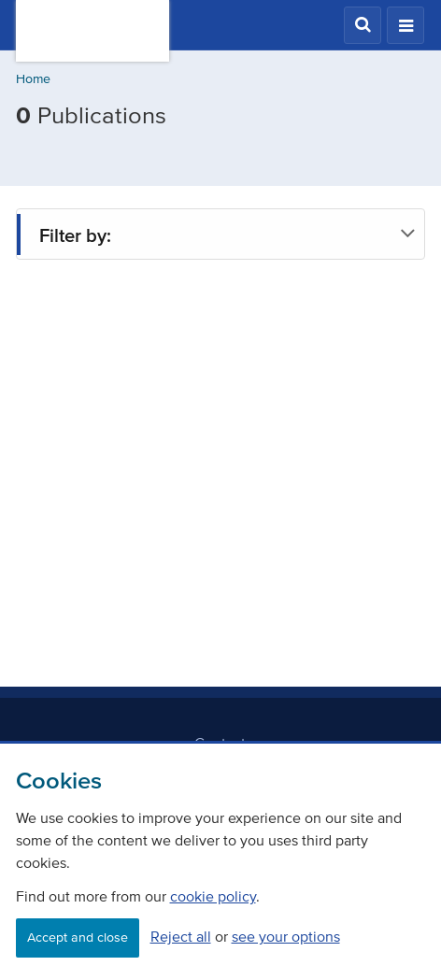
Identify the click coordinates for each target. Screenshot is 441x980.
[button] (363, 25)
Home (33, 79)
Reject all (181, 936)
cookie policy (213, 896)
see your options (286, 936)
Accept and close (78, 937)
